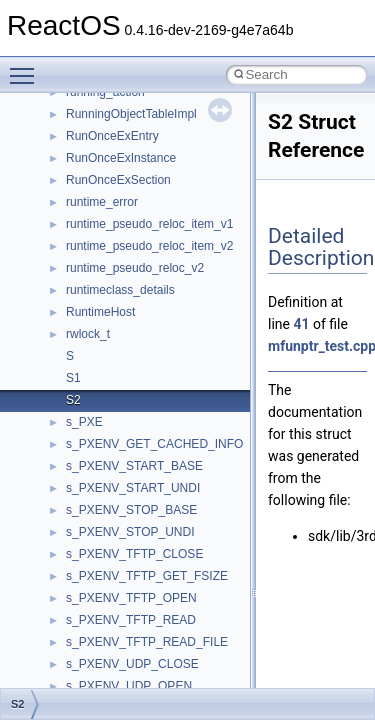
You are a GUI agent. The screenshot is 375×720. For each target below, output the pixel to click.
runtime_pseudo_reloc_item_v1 (149, 224)
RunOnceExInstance (121, 158)
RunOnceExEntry (112, 136)
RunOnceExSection (118, 180)
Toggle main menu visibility (27, 67)
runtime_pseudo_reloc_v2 (135, 268)
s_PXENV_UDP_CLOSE (132, 664)
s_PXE (84, 422)
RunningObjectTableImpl (131, 114)
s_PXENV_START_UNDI (133, 488)
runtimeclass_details (120, 290)
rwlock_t (88, 334)
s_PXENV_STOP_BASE (131, 510)
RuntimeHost (100, 312)
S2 (73, 400)
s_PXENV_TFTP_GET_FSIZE (147, 576)
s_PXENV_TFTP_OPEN (131, 598)
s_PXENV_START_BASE (134, 466)
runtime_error (102, 202)
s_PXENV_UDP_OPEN (129, 686)
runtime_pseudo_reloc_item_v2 (149, 246)
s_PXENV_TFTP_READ (131, 620)
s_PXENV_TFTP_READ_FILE (147, 642)
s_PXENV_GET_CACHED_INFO (154, 444)
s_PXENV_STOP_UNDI (130, 532)
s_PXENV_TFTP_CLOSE (134, 554)
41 (301, 324)
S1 (73, 378)
